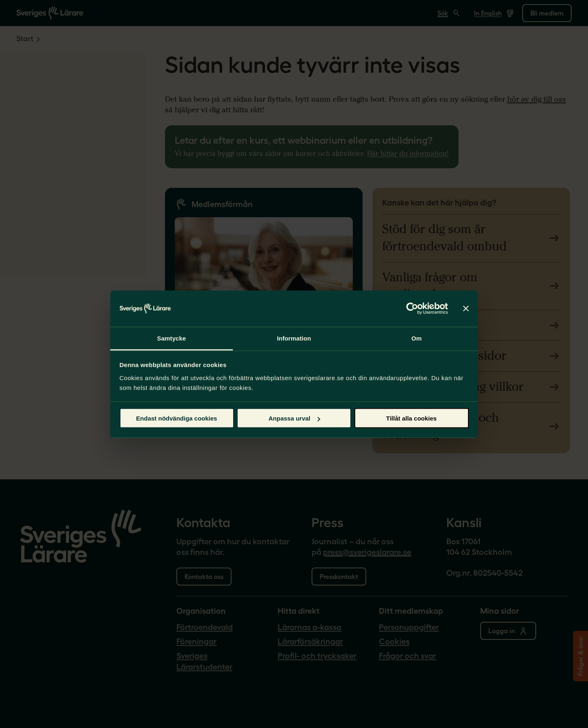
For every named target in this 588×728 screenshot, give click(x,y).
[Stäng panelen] (466, 309)
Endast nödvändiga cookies (176, 418)
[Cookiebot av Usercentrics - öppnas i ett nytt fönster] (412, 309)
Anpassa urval (294, 418)
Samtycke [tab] (172, 338)
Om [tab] (416, 338)
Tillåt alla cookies (412, 418)
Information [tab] (294, 338)
